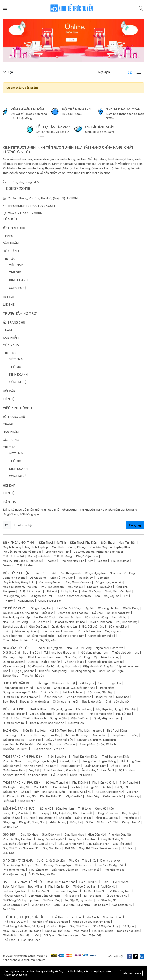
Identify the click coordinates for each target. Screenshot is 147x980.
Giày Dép (9, 853)
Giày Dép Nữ (96, 834)
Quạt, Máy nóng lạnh (118, 591)
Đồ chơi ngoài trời (119, 613)
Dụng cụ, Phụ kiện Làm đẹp (21, 697)
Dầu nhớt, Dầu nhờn (65, 870)
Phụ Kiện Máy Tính (72, 561)
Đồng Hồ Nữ (83, 818)
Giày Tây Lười (122, 844)
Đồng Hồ (46, 808)
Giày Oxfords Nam (71, 844)
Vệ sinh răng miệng (79, 697)
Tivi (126, 596)
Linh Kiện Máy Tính (58, 552)
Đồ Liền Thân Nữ (51, 796)
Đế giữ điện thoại (87, 556)
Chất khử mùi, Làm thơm (44, 657)
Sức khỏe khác (92, 701)
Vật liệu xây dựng (41, 714)
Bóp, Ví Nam (36, 886)
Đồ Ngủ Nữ (122, 787)
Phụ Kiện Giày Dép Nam (18, 839)
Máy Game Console (79, 582)
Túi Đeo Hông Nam (67, 891)
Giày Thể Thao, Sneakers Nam (99, 848)
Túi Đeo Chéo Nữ (95, 891)
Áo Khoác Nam (37, 775)
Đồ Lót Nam (127, 770)
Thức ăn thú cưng (76, 735)
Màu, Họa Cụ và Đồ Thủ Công (22, 931)
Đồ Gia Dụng (38, 578)
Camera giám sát (51, 582)
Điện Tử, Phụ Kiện (62, 578)
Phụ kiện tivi (85, 578)
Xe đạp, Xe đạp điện (111, 865)
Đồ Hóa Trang (119, 766)
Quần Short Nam (95, 766)
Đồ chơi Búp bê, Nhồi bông (20, 613)
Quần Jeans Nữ (113, 796)
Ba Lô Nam (101, 905)
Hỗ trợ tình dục (73, 692)
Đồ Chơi (97, 613)
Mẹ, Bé (89, 608)
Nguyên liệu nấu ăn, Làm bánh (97, 740)
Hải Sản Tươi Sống (62, 731)
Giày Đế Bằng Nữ (98, 844)
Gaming (8, 565)
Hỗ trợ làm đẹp (53, 697)
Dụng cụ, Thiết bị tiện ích (44, 662)
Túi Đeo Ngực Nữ (116, 896)
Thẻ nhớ (51, 561)
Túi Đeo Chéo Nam (85, 886)
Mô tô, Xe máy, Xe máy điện (53, 865)
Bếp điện (103, 578)
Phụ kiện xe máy (14, 874)
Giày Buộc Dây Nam (16, 844)
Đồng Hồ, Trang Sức (32, 822)
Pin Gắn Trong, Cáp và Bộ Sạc (22, 552)
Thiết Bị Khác (38, 709)
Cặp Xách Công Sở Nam (44, 896)
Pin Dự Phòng (77, 547)
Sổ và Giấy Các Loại (106, 926)
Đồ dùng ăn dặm (70, 617)
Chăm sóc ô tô (85, 865)
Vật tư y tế (87, 683)
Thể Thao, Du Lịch (15, 922)
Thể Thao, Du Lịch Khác (67, 917)
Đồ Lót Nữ (10, 792)
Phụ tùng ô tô (39, 870)
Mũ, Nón (30, 818)
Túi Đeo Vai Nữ (41, 891)
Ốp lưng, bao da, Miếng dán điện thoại (98, 552)
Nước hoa (123, 697)
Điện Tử (40, 573)
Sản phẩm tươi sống (125, 735)
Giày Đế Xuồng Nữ (113, 839)
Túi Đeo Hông (52, 900)
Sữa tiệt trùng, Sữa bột (48, 749)
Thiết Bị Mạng (63, 556)
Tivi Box (8, 601)
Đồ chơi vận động (96, 617)
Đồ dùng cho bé (108, 608)
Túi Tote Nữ (72, 896)
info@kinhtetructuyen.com (31, 206)
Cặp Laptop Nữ (122, 905)
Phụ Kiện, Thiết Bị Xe (83, 860)
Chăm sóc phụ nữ (117, 701)
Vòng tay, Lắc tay (107, 818)
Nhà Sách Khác (113, 917)
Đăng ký (135, 525)
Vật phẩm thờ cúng (107, 657)
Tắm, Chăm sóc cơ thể (18, 688)
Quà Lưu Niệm (57, 926)
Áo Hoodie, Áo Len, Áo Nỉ (98, 770)
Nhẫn (100, 822)
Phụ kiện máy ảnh (14, 596)
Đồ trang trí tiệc (13, 657)
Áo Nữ (107, 787)
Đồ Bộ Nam (59, 775)
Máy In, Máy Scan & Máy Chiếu (22, 561)
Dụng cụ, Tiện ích (14, 714)
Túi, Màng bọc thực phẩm (61, 653)
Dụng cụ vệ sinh (13, 662)
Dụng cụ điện (58, 718)
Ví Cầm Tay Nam (120, 891)
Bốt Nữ (70, 848)
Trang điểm (107, 688)
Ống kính (122, 587)
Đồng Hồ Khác (104, 808)
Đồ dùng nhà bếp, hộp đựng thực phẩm (53, 666)
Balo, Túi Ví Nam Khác (61, 882)
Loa (97, 596)
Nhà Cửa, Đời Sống (122, 573)
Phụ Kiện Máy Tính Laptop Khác (110, 547)
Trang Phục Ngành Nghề (41, 761)
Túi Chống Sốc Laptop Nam (21, 900)
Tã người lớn (104, 697)
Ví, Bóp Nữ (108, 886)
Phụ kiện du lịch (103, 931)
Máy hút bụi (76, 587)
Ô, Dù (89, 822)
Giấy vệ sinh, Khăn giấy (98, 666)
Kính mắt (87, 813)
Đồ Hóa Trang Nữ (57, 782)
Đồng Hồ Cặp (12, 818)
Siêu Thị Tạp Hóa (110, 683)
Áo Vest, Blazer (13, 775)
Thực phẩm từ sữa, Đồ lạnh (98, 744)
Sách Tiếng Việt (92, 935)
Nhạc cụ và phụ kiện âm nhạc (91, 922)
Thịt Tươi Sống (117, 731)
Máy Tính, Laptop (37, 547)
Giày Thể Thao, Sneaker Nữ (21, 848)
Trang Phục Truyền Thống (99, 761)
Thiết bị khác (25, 565)
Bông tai (76, 822)
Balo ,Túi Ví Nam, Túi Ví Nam (72, 905)
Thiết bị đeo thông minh (65, 573)
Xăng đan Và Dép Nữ (51, 839)
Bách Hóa (9, 701)
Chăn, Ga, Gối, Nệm (51, 601)
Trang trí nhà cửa (33, 675)
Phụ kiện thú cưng (90, 731)
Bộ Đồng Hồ (47, 818)
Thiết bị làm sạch (31, 591)
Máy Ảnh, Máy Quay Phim (19, 582)
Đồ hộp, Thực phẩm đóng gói (56, 744)
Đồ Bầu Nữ (60, 787)
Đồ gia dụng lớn (95, 573)
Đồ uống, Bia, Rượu (16, 749)
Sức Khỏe (43, 688)
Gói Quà (49, 935)
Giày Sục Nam (52, 848)
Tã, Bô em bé (41, 622)
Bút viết (25, 935)
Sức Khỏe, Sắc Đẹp (100, 692)
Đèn (6, 671)
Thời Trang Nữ (129, 782)
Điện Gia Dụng (92, 591)
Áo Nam (51, 766)
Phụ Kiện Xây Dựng (109, 709)
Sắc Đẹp (42, 683)
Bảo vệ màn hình (39, 556)
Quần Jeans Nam (14, 770)
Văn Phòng (81, 931)
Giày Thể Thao (79, 926)
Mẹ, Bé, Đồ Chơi (45, 617)
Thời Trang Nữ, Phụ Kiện (49, 792)
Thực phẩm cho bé (15, 640)
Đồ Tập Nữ (91, 787)
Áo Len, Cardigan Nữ (109, 792)
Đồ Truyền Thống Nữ (16, 787)
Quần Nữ (9, 801)
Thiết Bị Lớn (11, 718)
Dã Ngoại (129, 926)
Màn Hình (58, 547)
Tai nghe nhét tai (41, 596)
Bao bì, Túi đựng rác (50, 648)
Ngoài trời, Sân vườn (109, 648)
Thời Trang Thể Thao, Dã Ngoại (23, 926)
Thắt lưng (84, 808)
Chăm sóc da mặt (64, 683)
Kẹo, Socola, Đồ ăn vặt (18, 744)
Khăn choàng (58, 822)
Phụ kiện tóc (131, 818)
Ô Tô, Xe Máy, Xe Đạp (17, 865)
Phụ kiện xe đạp (114, 870)
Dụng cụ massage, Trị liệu (20, 692)
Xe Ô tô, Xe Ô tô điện (51, 860)
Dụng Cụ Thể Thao (58, 931)
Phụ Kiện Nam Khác (85, 756)
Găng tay (9, 822)
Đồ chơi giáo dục (14, 627)
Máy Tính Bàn (127, 542)
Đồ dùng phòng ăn (83, 671)
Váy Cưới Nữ (74, 796)
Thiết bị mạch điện (100, 714)
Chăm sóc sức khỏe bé (73, 613)
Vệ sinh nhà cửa (13, 666)
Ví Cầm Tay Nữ (107, 900)
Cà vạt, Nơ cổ (69, 761)
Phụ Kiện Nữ (80, 782)
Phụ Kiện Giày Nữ (120, 834)
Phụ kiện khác (120, 561)
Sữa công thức (13, 636)
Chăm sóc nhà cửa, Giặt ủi (105, 662)
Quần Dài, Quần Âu (82, 775)
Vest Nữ (132, 792)
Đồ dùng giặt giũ (14, 740)
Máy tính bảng (12, 547)
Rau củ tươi (100, 735)
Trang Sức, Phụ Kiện (16, 813)
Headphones (26, 601)
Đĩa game (9, 591)
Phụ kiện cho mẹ (127, 622)
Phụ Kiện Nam (12, 761)
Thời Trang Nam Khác (116, 756)
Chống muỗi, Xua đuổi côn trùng (75, 688)
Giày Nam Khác (74, 834)
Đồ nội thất (10, 675)
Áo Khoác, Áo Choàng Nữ (19, 796)
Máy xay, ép (112, 596)
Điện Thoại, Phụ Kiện (83, 542)
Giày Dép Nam (51, 834)
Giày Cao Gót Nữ (43, 844)
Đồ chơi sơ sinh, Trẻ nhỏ (69, 622)
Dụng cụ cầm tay (14, 723)
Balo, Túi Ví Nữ (89, 882)
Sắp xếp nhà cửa (128, 666)
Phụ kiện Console (52, 587)
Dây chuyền (130, 813)
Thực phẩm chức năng (34, 701)
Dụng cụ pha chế (23, 671)
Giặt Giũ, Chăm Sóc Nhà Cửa (21, 653)
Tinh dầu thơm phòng (53, 671)
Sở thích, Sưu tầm (89, 631)
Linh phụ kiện (70, 591)
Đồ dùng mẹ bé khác (40, 636)
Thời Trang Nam (58, 756)
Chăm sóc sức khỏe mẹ (57, 631)
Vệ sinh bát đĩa (74, 662)
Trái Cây (55, 735)
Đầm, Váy (93, 796)
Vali (37, 935)
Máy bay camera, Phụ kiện (20, 587)
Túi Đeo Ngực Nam (15, 891)
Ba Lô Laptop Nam (15, 905)
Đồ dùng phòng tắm (71, 636)
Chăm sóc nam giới (65, 701)
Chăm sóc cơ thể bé (102, 636)
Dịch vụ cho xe (110, 860)
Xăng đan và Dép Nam (83, 839)
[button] (109, 72)
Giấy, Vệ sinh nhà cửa (59, 740)
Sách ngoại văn (68, 935)
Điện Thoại (108, 542)
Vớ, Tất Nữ (41, 787)
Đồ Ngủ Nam (11, 766)
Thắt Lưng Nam (130, 761)
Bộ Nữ (25, 792)
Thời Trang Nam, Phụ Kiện (60, 770)
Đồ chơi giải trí (118, 627)
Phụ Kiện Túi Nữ (59, 886)
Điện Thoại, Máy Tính (52, 542)
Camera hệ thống (14, 578)
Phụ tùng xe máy (14, 870)
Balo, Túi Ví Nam (13, 886)
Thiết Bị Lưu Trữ (13, 556)
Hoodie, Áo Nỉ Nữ (80, 792)
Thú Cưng (9, 735)
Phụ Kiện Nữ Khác (104, 782)
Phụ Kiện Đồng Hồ (65, 813)
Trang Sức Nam (70, 766)
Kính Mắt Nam (33, 766)
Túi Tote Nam (92, 896)
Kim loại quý (41, 813)
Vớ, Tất (34, 770)
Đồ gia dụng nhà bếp (109, 582)
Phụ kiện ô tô (91, 870)
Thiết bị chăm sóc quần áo (73, 596)
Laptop (102, 561)
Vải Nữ (76, 787)
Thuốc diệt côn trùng (126, 653)
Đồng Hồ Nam (65, 808)
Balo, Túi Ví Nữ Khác (116, 882)
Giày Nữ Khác (29, 834)
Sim (91, 561)
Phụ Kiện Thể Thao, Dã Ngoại (49, 922)
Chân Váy (134, 796)
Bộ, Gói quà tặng (93, 627)
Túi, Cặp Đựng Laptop (79, 900)
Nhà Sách (93, 917)
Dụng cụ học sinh (128, 931)
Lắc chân (65, 818)
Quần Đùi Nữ (27, 801)
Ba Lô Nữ (9, 909)
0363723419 (19, 188)
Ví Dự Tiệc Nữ (41, 905)
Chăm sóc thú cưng (33, 735)
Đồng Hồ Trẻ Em (107, 813)
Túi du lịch (9, 935)
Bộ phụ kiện (11, 827)
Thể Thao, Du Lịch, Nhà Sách (22, 940)
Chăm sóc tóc (50, 692)
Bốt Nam (129, 848)
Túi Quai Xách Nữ (14, 896)
